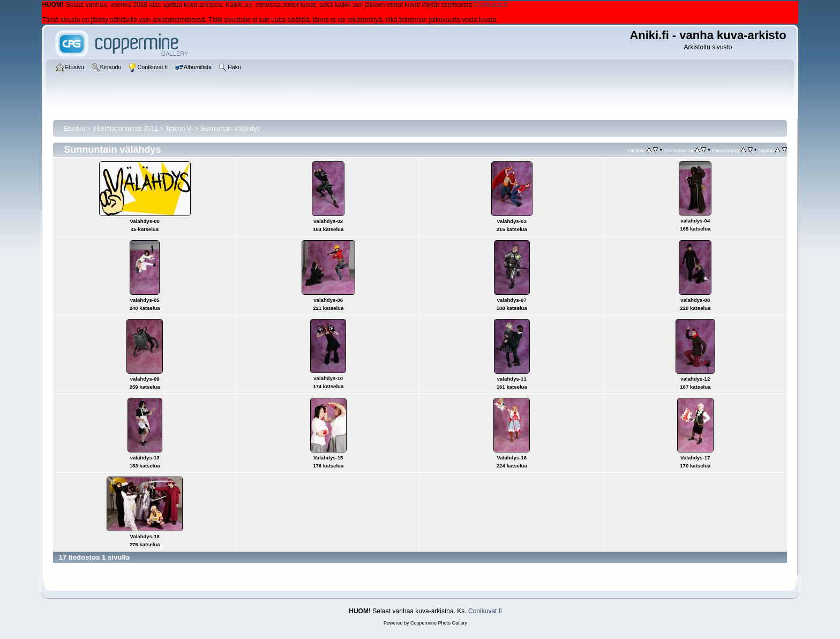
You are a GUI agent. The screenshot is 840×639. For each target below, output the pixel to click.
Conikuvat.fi (490, 5)
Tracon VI (179, 129)
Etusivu (74, 129)
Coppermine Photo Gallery (439, 623)
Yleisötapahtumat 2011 (125, 129)
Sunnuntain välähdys (230, 129)
